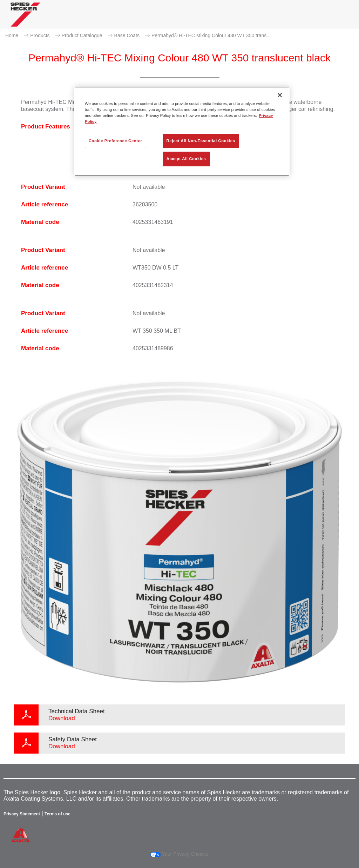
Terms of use (57, 814)
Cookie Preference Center (116, 141)
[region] (182, 131)
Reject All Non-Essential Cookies (201, 141)
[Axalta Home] (25, 20)
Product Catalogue (82, 35)
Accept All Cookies (186, 159)
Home (12, 35)
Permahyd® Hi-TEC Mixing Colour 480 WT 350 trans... (211, 35)
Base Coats (127, 35)
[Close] (280, 95)
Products (40, 35)
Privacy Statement (22, 814)
